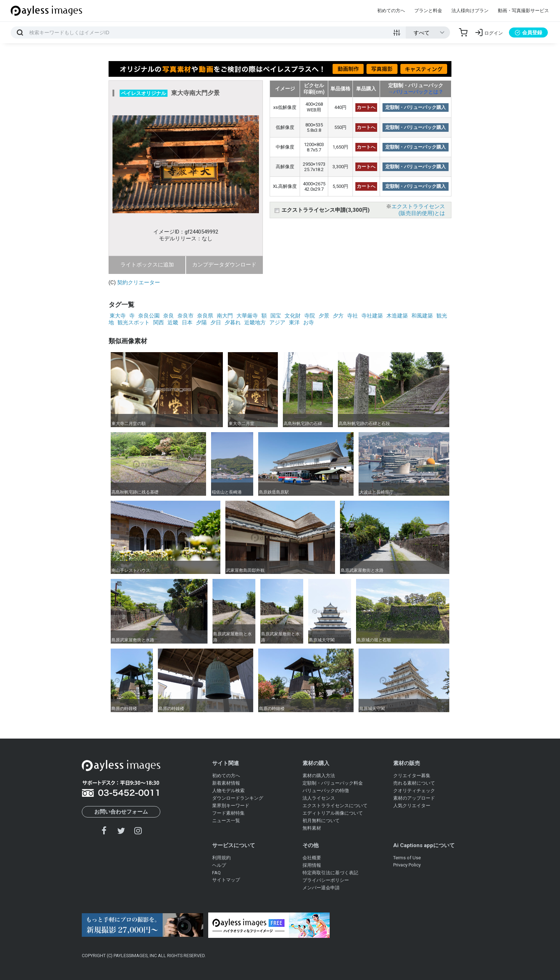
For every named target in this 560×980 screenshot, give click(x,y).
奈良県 (205, 316)
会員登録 (528, 32)
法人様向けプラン (470, 11)
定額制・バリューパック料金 (333, 783)
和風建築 (422, 316)
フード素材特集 (228, 813)
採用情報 (312, 865)
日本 (187, 322)
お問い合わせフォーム (121, 812)
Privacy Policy (407, 865)
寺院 (310, 316)
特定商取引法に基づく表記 (330, 873)
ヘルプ (219, 865)
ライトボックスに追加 (147, 265)
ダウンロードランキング (238, 798)
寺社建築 (372, 316)
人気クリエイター (412, 806)
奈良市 (186, 316)
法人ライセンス (319, 798)
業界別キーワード (231, 806)
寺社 (352, 316)
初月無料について (321, 821)
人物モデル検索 (228, 791)
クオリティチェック (414, 791)
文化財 (293, 316)
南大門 (225, 316)
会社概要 (312, 858)
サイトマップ (226, 880)
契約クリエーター (139, 282)
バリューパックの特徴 (326, 791)
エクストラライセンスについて (335, 806)
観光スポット (134, 322)
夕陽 (201, 322)
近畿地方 (255, 322)
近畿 (173, 322)
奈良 (169, 316)
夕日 (216, 322)
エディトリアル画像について (333, 813)
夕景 (324, 316)
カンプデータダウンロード (224, 265)
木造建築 (397, 316)
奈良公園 (149, 316)
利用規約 (221, 858)
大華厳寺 (247, 316)
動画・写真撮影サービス (523, 11)
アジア (277, 322)
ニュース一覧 (226, 821)
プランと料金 (428, 11)
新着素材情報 (226, 783)
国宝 (276, 316)
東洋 (294, 322)
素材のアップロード (414, 798)
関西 (159, 322)
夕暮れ (233, 322)
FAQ (216, 873)
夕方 (338, 316)
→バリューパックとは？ (416, 92)
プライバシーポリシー (326, 880)
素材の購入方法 (319, 776)
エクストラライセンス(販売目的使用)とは (418, 210)
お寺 (309, 322)
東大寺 (118, 316)
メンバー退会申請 (321, 888)
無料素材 (312, 828)
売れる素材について (414, 783)
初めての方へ (391, 11)
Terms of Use (407, 858)
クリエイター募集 (412, 776)
